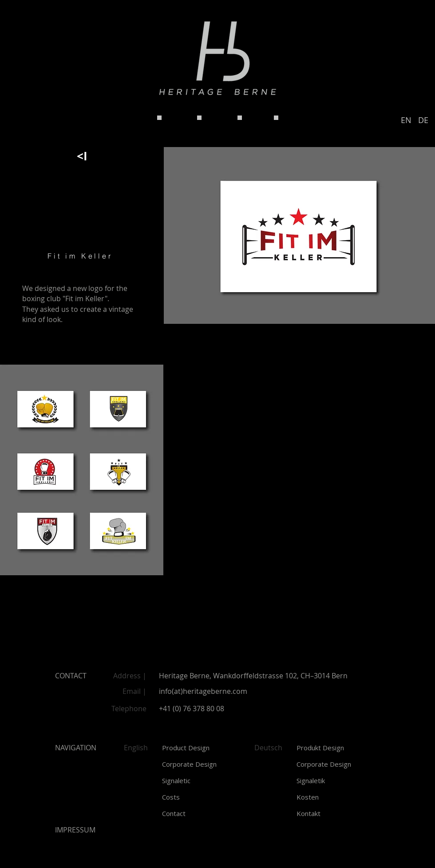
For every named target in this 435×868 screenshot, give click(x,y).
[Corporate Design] (200, 764)
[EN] (406, 120)
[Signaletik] (334, 781)
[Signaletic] (200, 781)
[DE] (423, 120)
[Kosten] (334, 797)
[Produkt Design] (334, 748)
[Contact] (200, 814)
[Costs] (200, 797)
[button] (75, 830)
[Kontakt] (334, 814)
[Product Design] (200, 748)
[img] (82, 470)
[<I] (82, 156)
